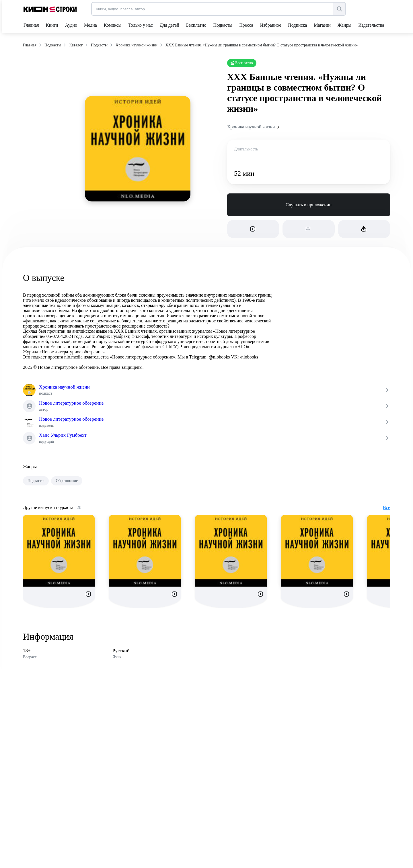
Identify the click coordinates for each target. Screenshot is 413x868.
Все (386, 507)
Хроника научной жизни (254, 127)
